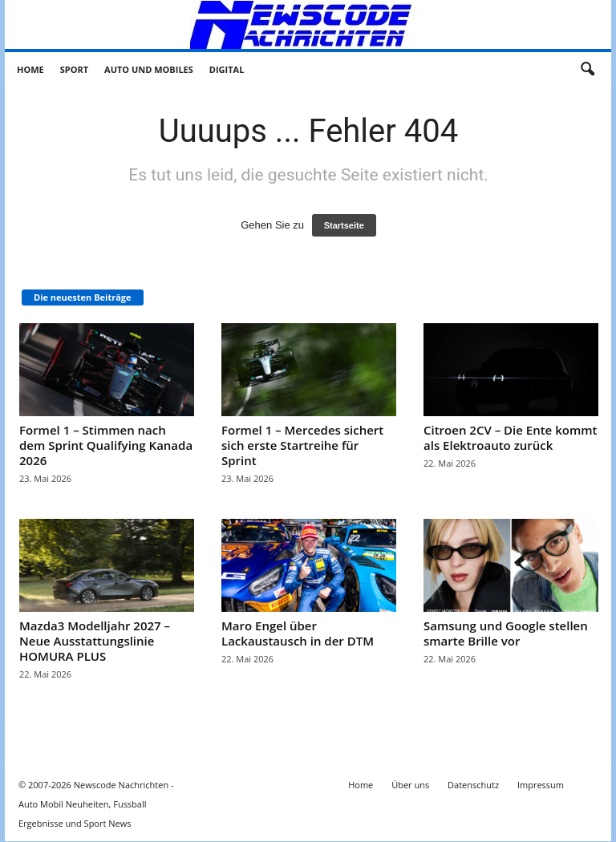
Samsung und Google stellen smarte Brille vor (506, 633)
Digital (227, 69)
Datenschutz (473, 785)
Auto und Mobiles (149, 69)
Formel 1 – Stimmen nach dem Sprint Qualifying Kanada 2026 (106, 445)
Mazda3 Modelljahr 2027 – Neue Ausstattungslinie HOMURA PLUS (95, 641)
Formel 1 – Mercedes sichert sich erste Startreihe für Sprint (302, 445)
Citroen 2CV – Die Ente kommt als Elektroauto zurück (510, 437)
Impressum (541, 785)
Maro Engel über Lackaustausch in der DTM (298, 633)
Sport (74, 69)
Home (30, 69)
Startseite (344, 225)
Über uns (410, 785)
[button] (587, 70)
